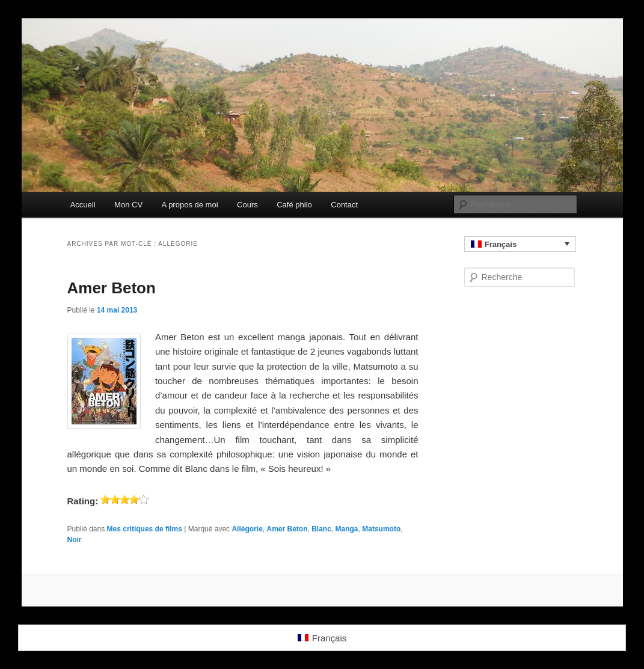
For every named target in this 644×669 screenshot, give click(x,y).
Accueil (83, 205)
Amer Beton (112, 288)
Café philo (294, 205)
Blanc (321, 529)
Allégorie (247, 529)
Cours (247, 205)
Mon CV (128, 205)
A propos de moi (190, 205)
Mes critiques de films (145, 529)
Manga (347, 529)
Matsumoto (381, 529)
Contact (344, 205)
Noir (75, 540)
